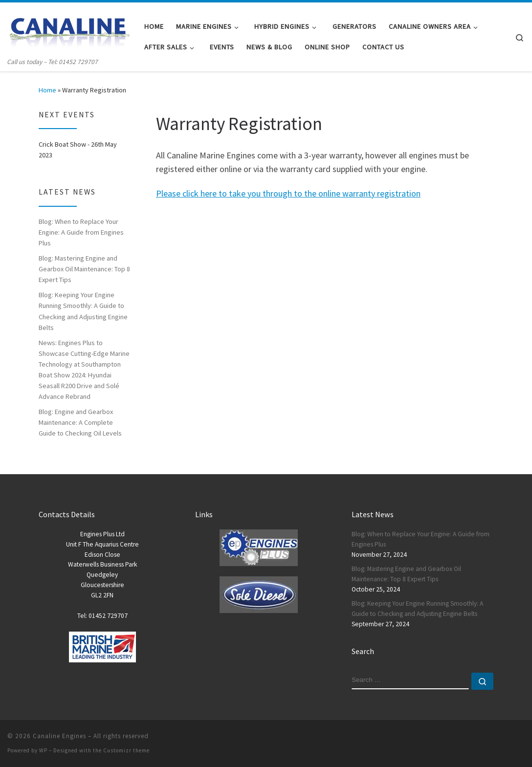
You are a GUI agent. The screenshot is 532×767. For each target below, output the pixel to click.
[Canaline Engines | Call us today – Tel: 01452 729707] (68, 30)
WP (43, 750)
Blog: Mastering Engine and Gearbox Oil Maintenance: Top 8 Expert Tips (84, 269)
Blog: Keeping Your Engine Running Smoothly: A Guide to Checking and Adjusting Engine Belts (83, 311)
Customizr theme (126, 750)
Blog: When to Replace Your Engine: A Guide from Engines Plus (81, 232)
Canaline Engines (59, 736)
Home (47, 90)
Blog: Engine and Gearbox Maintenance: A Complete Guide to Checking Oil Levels (80, 422)
